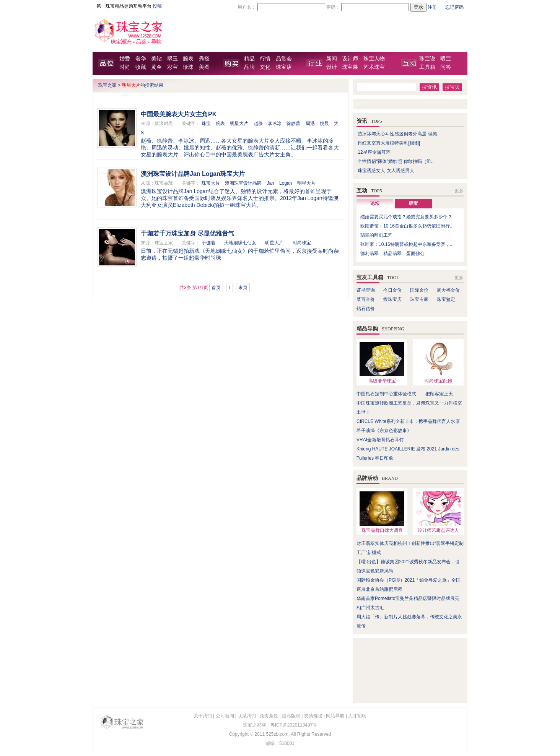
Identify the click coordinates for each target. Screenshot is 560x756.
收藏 (141, 67)
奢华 (141, 59)
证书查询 (366, 290)
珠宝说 (427, 59)
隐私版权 (291, 716)
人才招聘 (357, 716)
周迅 (310, 124)
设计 (332, 67)
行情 (265, 59)
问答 (446, 67)
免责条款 (269, 716)
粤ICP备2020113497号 (294, 725)
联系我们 (247, 716)
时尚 (125, 67)
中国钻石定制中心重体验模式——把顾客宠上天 (405, 394)
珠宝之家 (107, 85)
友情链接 (313, 716)
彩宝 (173, 67)
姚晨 (324, 124)
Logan (286, 183)
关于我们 (203, 716)
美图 (204, 67)
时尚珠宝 (302, 243)
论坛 (375, 203)
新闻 (332, 59)
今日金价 (392, 290)
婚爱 (125, 59)
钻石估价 (366, 309)
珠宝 (206, 124)
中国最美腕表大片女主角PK (179, 114)
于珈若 (208, 243)
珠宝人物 (374, 59)
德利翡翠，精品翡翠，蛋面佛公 (392, 254)
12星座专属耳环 (374, 152)
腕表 (188, 59)
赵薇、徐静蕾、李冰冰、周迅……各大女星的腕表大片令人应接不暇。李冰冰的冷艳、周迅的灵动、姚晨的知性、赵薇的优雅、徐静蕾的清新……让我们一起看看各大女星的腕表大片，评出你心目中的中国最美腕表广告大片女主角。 (240, 148)
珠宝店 (284, 67)
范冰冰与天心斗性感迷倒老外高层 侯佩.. (399, 134)
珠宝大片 (211, 183)
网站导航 (335, 716)
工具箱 (427, 67)
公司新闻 (225, 716)
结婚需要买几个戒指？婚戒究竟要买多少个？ (406, 217)
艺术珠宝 (374, 67)
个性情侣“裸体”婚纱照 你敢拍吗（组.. (396, 161)
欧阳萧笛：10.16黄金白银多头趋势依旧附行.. (406, 226)
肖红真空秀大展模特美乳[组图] (389, 143)
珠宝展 (350, 67)
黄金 (156, 67)
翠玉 (173, 59)
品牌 (249, 67)
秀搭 (204, 59)
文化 (265, 67)
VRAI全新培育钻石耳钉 (380, 440)
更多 (459, 191)
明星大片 (239, 124)
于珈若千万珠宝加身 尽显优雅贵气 (187, 233)
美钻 (156, 59)
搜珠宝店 (392, 299)
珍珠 (188, 67)
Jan (270, 183)
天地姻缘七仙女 (240, 243)
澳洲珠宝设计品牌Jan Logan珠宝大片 (193, 174)
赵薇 (258, 124)
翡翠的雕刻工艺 (376, 235)
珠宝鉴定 (446, 299)
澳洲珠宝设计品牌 (243, 183)
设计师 (350, 59)
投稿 (157, 6)
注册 (432, 7)
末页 (243, 288)
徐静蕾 (293, 124)
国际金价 (419, 290)
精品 (249, 59)
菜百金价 (366, 299)
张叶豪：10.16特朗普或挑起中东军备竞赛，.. (406, 244)
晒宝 (446, 59)
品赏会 (284, 59)
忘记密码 (454, 7)
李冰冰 (275, 124)
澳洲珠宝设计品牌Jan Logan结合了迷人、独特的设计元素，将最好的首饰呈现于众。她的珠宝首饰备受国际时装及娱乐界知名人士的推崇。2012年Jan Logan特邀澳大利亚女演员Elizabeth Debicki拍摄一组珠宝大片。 (240, 198)
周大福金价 (448, 290)
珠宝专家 (419, 299)
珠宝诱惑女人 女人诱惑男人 (386, 171)
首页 (216, 288)
